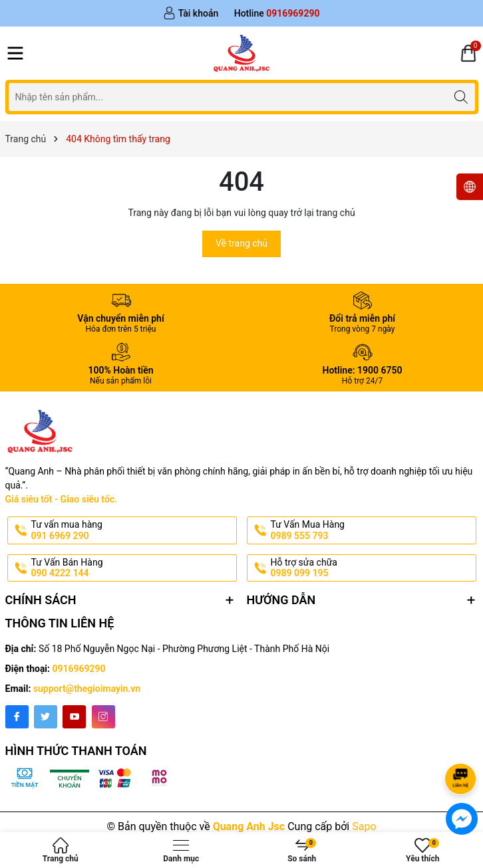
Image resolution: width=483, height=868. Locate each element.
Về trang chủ (241, 243)
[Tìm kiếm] (461, 97)
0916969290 (79, 669)
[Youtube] (74, 717)
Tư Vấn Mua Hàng (372, 530)
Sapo (364, 826)
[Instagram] (103, 717)
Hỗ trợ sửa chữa (372, 568)
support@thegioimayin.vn (87, 689)
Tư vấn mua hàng (133, 530)
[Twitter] (46, 717)
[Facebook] (17, 717)
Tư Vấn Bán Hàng (133, 568)
